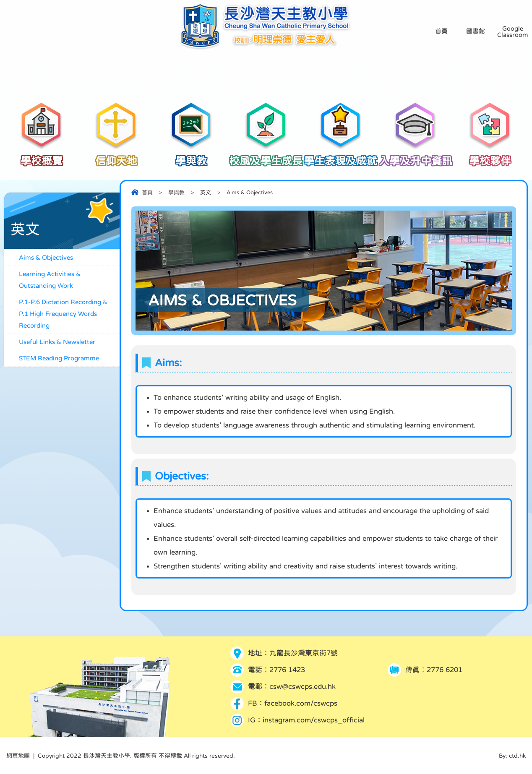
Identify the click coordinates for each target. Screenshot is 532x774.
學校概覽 (42, 156)
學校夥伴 (490, 156)
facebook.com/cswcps (301, 703)
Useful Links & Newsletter (57, 342)
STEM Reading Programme (59, 358)
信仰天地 (116, 156)
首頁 (147, 192)
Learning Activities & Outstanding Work (50, 280)
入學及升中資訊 (415, 156)
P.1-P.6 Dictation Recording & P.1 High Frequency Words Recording (63, 314)
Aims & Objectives (46, 257)
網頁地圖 (18, 756)
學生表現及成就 (341, 156)
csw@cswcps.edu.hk (303, 687)
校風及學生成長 (266, 156)
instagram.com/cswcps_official (314, 720)
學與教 (191, 156)
